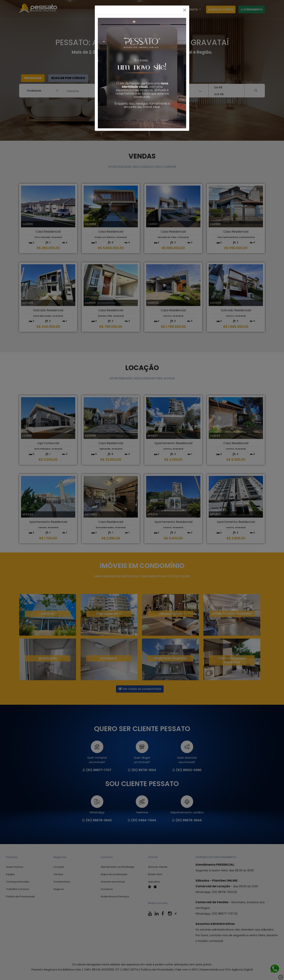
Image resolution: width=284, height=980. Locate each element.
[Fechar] (185, 10)
